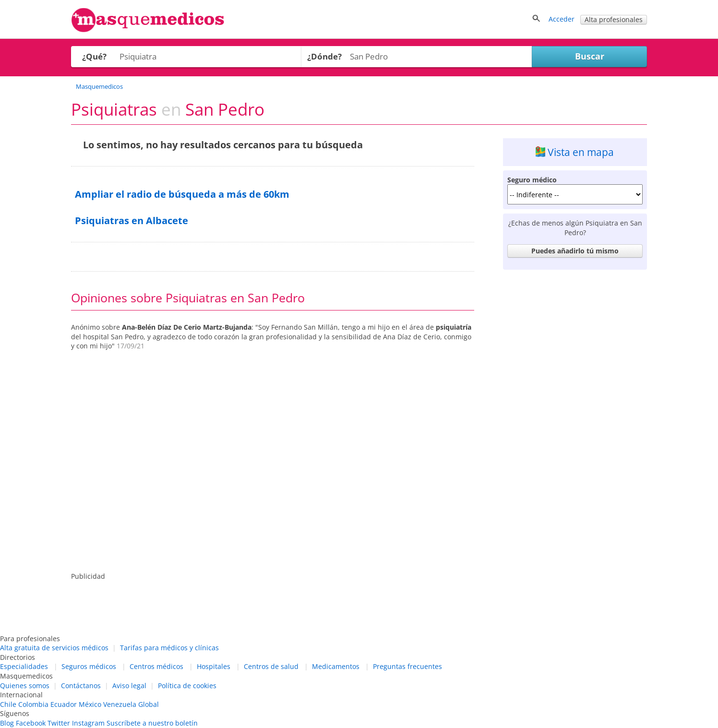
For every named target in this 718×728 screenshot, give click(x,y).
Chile (8, 704)
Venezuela (120, 704)
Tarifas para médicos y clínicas (169, 648)
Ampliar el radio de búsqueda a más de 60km (182, 194)
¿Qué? (94, 56)
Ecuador (64, 704)
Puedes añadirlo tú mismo (575, 251)
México (90, 704)
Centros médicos (156, 666)
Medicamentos (336, 666)
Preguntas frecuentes (407, 666)
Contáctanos (81, 686)
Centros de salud (271, 666)
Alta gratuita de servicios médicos (54, 648)
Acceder (562, 19)
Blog (7, 723)
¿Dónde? (324, 56)
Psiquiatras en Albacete (132, 221)
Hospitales (214, 666)
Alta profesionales (614, 19)
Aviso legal (129, 686)
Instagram (88, 723)
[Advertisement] (575, 418)
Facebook (31, 723)
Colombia (33, 704)
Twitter (59, 723)
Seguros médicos (89, 666)
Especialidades (24, 666)
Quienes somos (25, 686)
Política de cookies (187, 686)
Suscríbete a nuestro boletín (152, 723)
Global (149, 704)
